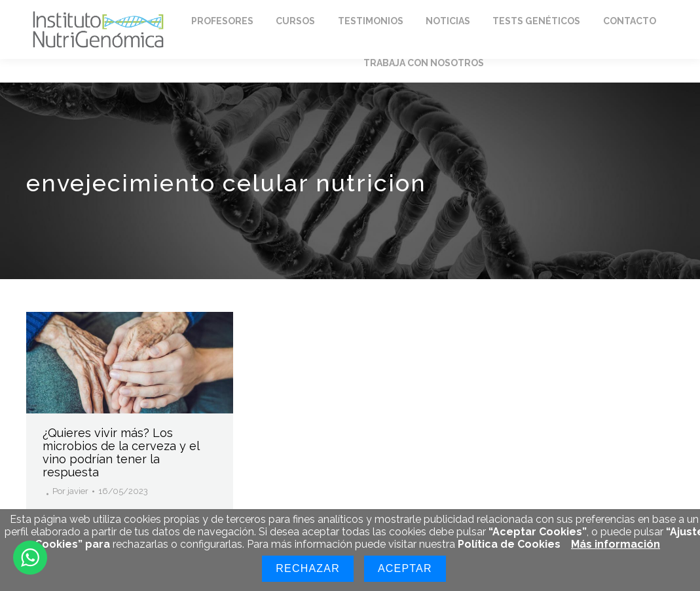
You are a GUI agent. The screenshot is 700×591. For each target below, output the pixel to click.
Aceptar (405, 568)
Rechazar (308, 568)
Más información (616, 544)
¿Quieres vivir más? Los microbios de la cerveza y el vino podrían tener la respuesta (121, 452)
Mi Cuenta (538, 12)
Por (70, 491)
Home (51, 12)
